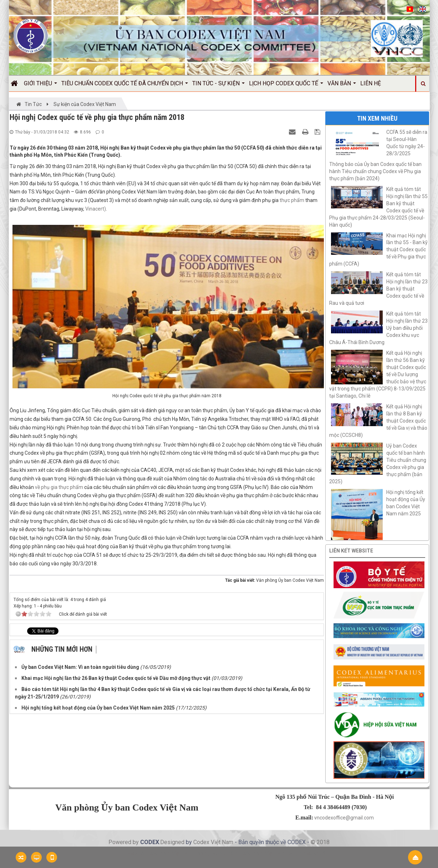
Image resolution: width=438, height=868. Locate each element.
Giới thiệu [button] (40, 86)
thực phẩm (292, 200)
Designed (173, 842)
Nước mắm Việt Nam (262, 853)
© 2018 (320, 842)
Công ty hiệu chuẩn (307, 853)
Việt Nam (222, 842)
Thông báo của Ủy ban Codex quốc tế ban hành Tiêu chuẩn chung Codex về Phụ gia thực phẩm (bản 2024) (375, 171)
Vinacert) (96, 209)
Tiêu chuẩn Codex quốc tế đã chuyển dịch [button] (125, 86)
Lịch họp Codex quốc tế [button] (286, 86)
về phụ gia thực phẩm (59, 487)
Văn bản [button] (342, 86)
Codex (202, 842)
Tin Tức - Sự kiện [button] (218, 86)
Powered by (124, 842)
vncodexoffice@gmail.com (344, 818)
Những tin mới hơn (62, 649)
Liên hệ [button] (371, 83)
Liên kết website (351, 551)
